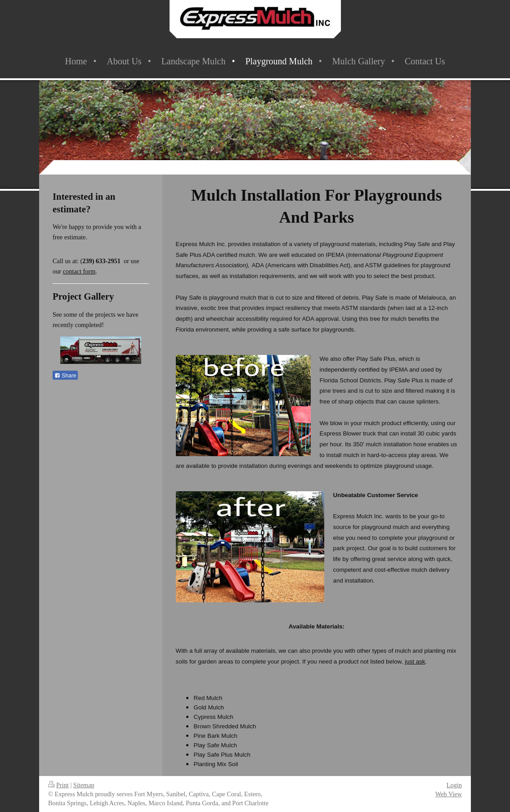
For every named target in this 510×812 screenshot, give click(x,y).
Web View (449, 794)
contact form (79, 271)
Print (58, 785)
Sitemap (84, 785)
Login (454, 785)
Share (65, 376)
